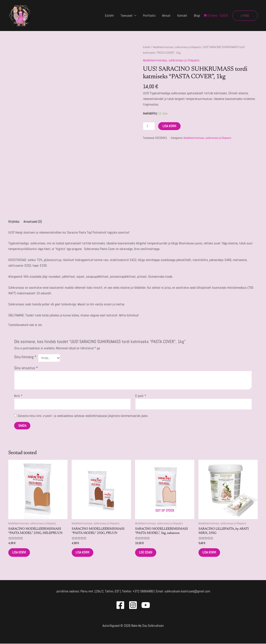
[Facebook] (120, 605)
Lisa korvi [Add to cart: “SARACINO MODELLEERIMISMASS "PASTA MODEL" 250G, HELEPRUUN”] (20, 553)
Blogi (197, 16)
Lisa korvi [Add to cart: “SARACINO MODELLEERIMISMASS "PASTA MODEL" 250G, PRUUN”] (83, 553)
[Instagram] (133, 605)
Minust (166, 16)
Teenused (126, 16)
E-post (141, 395)
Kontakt (182, 16)
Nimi (18, 395)
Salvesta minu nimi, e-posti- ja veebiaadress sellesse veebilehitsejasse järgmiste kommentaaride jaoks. (83, 415)
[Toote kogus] (149, 126)
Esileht (109, 16)
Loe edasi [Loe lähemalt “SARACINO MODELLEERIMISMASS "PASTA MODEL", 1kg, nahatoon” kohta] (146, 553)
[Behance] (146, 605)
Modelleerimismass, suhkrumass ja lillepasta (180, 47)
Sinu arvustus (26, 367)
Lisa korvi (170, 126)
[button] (245, 16)
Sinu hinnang (25, 357)
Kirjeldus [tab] (14, 222)
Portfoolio (149, 16)
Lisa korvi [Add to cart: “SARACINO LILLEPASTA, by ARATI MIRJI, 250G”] (210, 553)
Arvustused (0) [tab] (33, 222)
